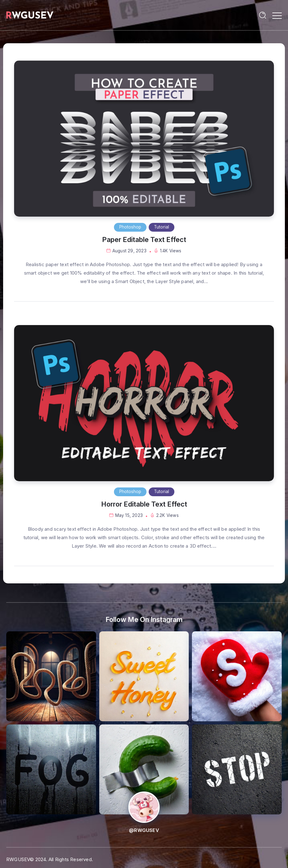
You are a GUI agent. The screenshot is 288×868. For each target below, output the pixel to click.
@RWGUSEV (144, 830)
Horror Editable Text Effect (144, 504)
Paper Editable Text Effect (144, 239)
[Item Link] (144, 139)
